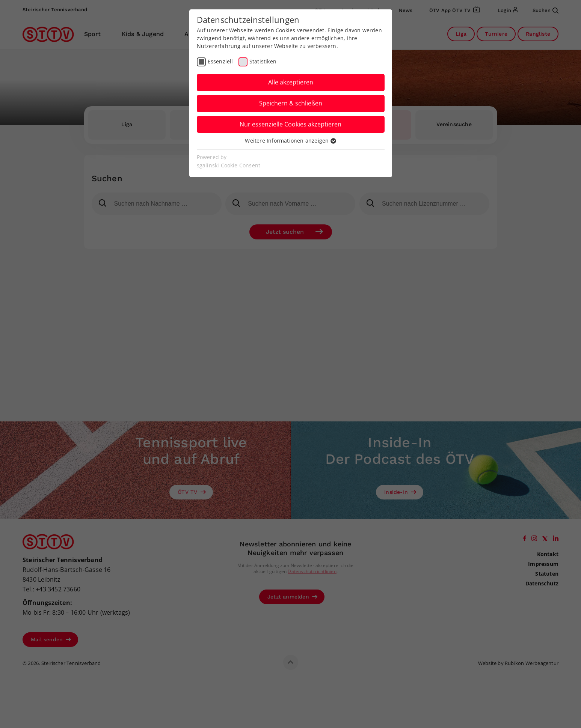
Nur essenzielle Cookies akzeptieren (290, 124)
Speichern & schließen (291, 103)
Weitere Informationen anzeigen (290, 141)
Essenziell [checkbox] (220, 61)
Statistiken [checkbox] (263, 61)
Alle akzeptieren (291, 82)
